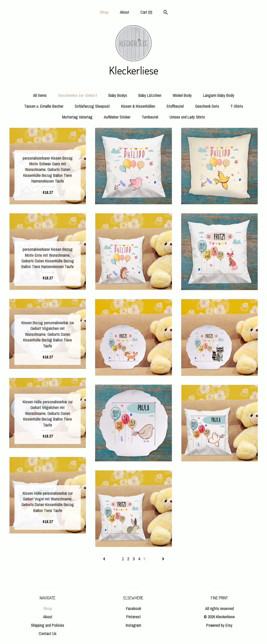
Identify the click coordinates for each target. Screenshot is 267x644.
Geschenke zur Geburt (78, 95)
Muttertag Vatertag (77, 117)
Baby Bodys (118, 95)
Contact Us (48, 633)
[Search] (166, 13)
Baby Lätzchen (150, 95)
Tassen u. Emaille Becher (44, 106)
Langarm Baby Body (219, 95)
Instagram (133, 625)
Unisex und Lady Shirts (187, 117)
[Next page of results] (163, 559)
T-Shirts (237, 106)
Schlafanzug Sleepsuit (92, 106)
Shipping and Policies (48, 625)
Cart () (146, 12)
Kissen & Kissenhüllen (138, 106)
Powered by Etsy (219, 625)
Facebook (133, 608)
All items (40, 95)
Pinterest (133, 617)
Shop (104, 12)
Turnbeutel (150, 117)
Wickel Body (182, 95)
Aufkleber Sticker (117, 117)
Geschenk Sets (207, 106)
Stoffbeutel (175, 106)
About (124, 12)
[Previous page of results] (105, 559)
